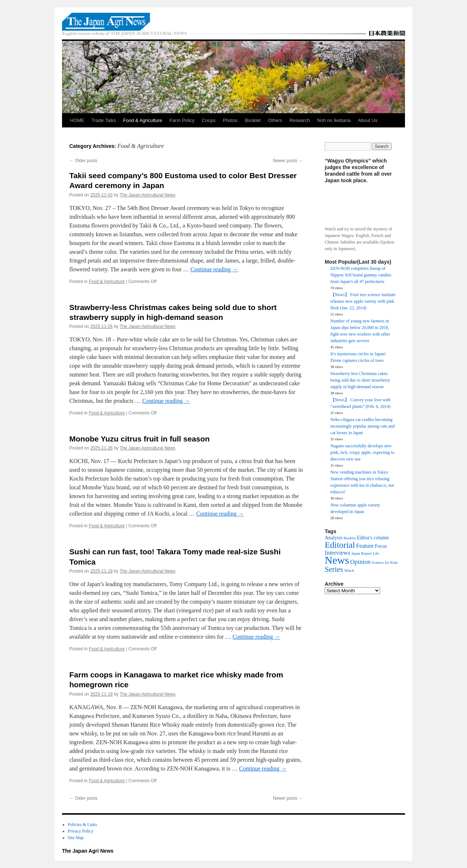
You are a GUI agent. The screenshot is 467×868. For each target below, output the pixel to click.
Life (376, 553)
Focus (381, 546)
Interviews (337, 553)
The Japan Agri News (88, 851)
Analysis (333, 538)
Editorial (340, 545)
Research (300, 120)
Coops (209, 120)
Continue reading (214, 269)
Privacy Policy (81, 831)
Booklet (253, 120)
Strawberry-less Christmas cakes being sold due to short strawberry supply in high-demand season (360, 380)
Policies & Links (83, 825)
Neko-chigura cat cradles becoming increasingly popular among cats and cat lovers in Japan (363, 426)
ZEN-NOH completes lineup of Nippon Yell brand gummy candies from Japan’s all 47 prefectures (361, 275)
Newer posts (288, 161)
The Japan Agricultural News (148, 195)
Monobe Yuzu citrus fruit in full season (140, 439)
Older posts (83, 161)
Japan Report (362, 553)
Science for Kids (385, 563)
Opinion (360, 562)
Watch (349, 571)
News (337, 560)
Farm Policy (182, 120)
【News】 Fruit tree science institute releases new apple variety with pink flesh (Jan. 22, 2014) (363, 301)
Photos (230, 120)
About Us (368, 120)
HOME (77, 120)
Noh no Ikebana (334, 120)
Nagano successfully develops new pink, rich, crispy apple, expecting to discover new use (362, 452)
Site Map (76, 838)
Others (275, 120)
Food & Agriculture (142, 120)
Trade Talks (104, 120)
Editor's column (373, 538)
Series (334, 569)
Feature (365, 546)
